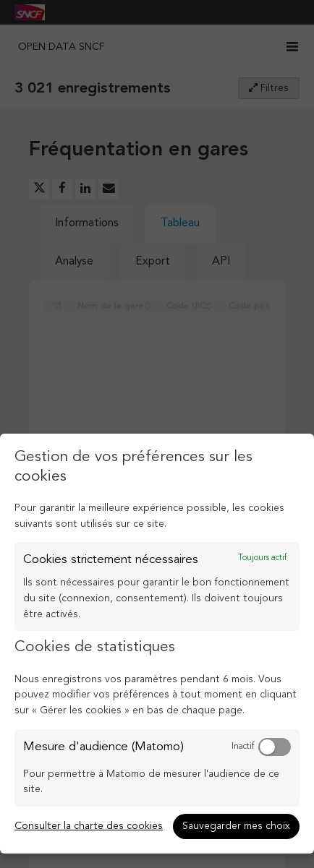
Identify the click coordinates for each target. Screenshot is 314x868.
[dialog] (157, 644)
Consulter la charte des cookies (89, 826)
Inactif (243, 747)
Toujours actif (262, 558)
